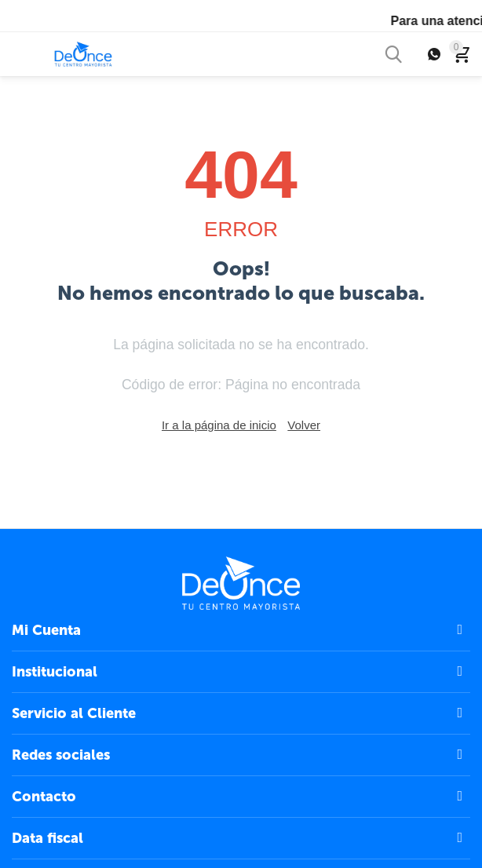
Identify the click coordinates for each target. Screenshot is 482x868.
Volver (304, 425)
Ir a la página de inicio (219, 425)
